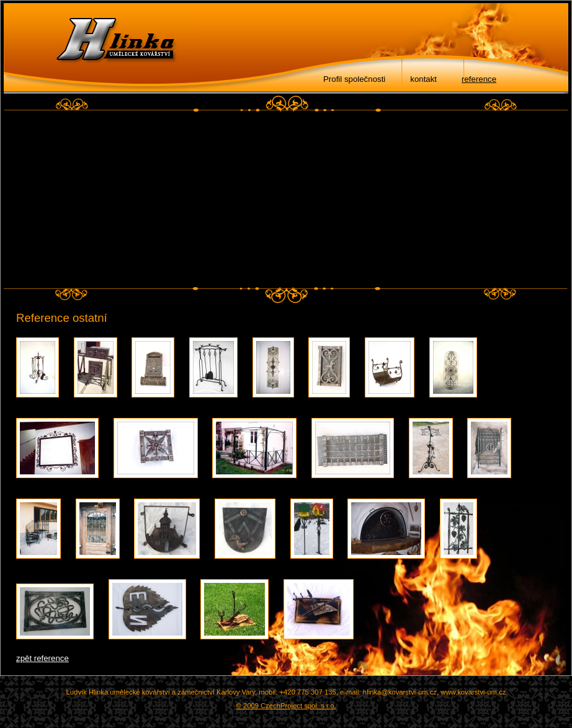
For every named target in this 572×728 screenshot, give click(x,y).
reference (479, 79)
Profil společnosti (354, 79)
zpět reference (42, 658)
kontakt (423, 79)
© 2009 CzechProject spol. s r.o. (286, 706)
